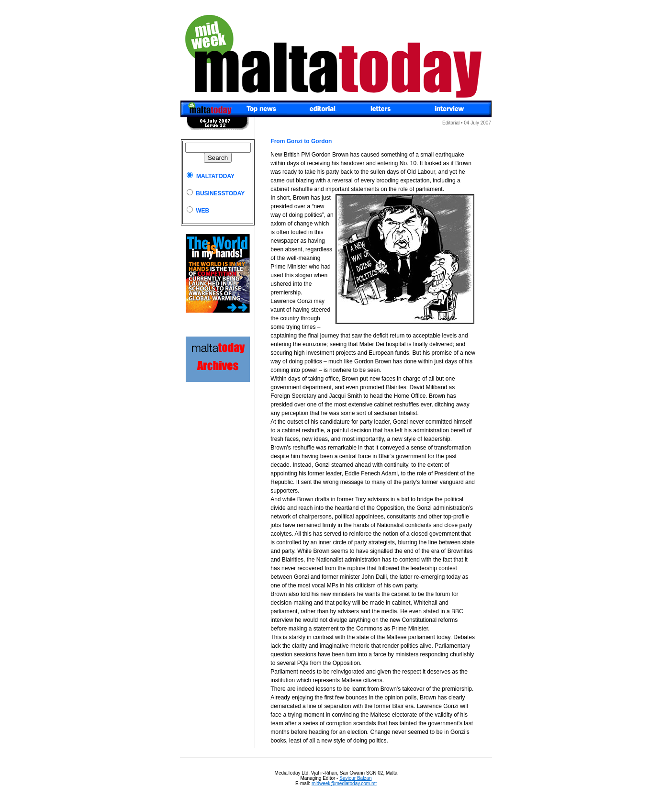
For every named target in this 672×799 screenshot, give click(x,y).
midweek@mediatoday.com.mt (344, 783)
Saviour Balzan (355, 778)
